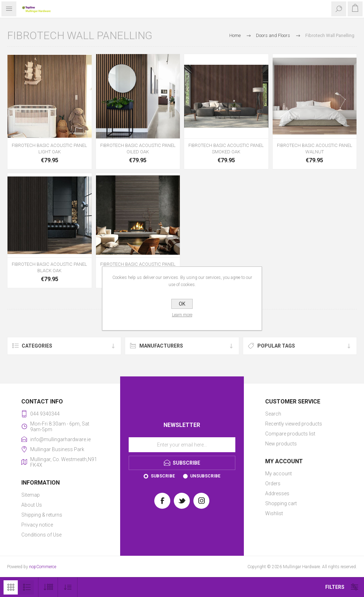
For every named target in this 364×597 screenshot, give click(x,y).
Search (273, 414)
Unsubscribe (205, 476)
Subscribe (163, 476)
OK (182, 304)
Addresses (277, 493)
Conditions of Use (41, 535)
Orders (273, 484)
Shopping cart (281, 503)
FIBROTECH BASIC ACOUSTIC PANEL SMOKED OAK (226, 149)
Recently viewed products (294, 424)
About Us (32, 505)
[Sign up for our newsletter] (182, 445)
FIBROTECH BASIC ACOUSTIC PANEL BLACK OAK (49, 267)
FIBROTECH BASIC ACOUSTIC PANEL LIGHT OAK (49, 149)
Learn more (182, 315)
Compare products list (290, 434)
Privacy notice (37, 525)
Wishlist (274, 513)
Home (235, 35)
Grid (11, 587)
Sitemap (31, 495)
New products (281, 444)
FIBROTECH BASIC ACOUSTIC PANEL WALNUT (315, 149)
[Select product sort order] (68, 587)
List (27, 587)
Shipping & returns (42, 515)
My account (279, 474)
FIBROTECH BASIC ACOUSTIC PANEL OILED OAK (138, 149)
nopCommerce (43, 567)
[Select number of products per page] (48, 587)
